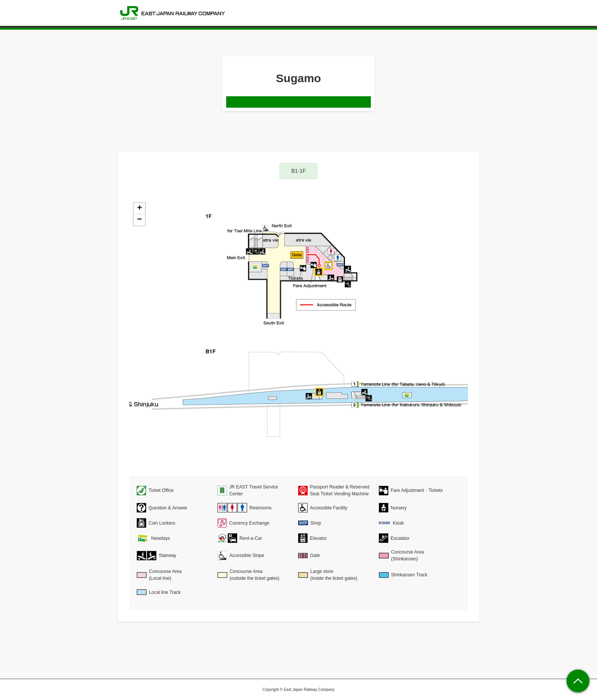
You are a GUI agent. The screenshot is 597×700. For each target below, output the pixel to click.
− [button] (140, 220)
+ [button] (140, 208)
